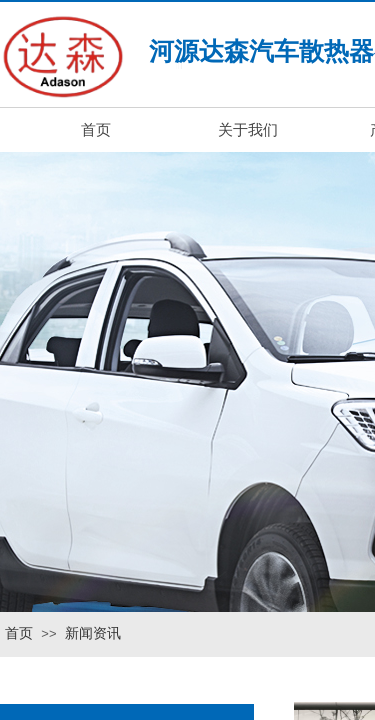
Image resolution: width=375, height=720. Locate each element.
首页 (19, 633)
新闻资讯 (93, 633)
